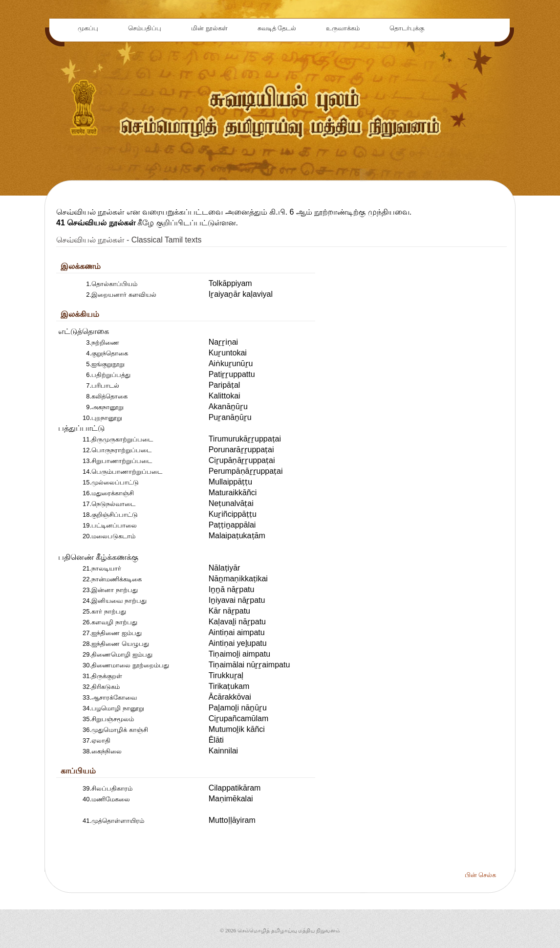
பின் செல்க (480, 875)
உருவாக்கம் (343, 28)
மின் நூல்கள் (209, 28)
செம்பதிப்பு (145, 28)
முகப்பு (88, 28)
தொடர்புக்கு (407, 28)
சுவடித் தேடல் (277, 28)
